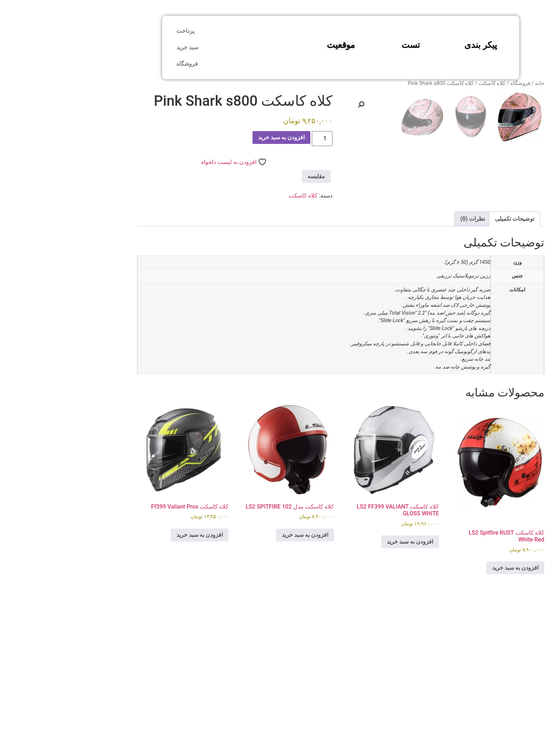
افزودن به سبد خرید (221, 137)
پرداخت (125, 31)
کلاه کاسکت (431, 83)
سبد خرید (127, 47)
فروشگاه (126, 64)
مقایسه (256, 176)
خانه (479, 83)
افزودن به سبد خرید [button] (455, 704)
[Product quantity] (261, 139)
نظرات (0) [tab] (412, 356)
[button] (300, 105)
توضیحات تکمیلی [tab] (454, 356)
